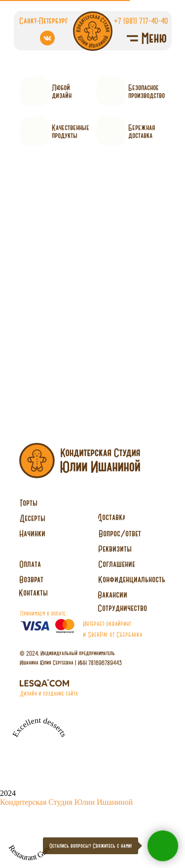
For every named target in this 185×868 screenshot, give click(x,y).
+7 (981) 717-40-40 (141, 20)
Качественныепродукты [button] (71, 131)
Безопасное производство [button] (147, 91)
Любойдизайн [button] (62, 91)
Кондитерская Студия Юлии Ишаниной (66, 802)
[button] (123, 608)
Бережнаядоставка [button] (142, 131)
